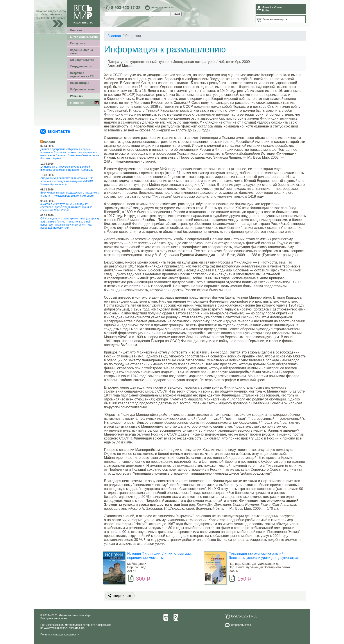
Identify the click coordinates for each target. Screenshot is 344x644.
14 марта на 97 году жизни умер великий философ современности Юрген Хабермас (67, 168)
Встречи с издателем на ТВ (82, 75)
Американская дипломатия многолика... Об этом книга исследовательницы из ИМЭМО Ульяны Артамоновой (67, 181)
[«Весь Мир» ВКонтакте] (55, 131)
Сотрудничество (82, 66)
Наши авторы (80, 83)
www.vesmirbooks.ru (56, 628)
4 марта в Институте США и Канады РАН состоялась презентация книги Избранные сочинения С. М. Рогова (66, 207)
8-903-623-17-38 (126, 8)
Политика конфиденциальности (60, 635)
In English (77, 103)
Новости (76, 30)
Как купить (78, 43)
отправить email (241, 625)
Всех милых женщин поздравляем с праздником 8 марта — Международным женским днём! (70, 194)
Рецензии (77, 96)
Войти (266, 11)
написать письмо (163, 7)
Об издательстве (82, 60)
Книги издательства (84, 37)
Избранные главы (83, 89)
